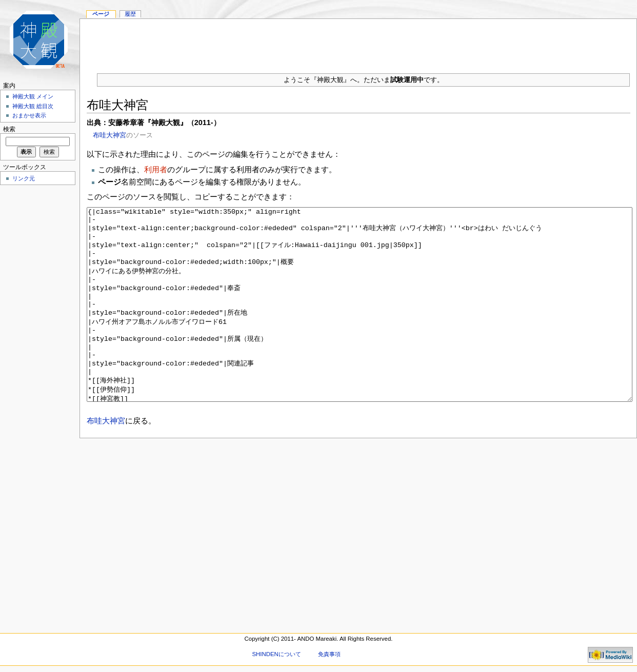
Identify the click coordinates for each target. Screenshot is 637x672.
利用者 (156, 169)
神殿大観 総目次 (33, 106)
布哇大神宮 (110, 135)
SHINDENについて (276, 654)
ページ (101, 14)
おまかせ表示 (29, 115)
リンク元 (24, 178)
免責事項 (329, 654)
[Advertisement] (359, 42)
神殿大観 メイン (33, 96)
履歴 (130, 14)
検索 (9, 129)
